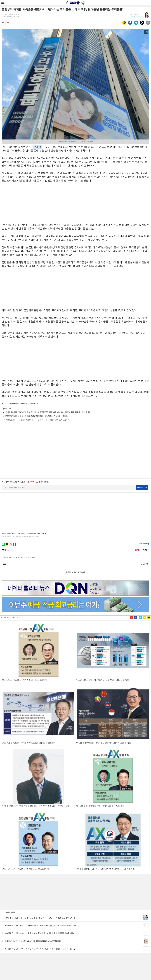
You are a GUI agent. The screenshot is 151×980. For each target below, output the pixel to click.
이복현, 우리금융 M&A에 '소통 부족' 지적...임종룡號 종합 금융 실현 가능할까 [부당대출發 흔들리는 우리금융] (47, 412)
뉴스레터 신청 (142, 487)
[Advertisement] (76, 204)
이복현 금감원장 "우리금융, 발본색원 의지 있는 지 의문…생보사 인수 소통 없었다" (37, 420)
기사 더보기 (16, 618)
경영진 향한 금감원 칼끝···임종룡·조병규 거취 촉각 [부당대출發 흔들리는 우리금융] (37, 416)
